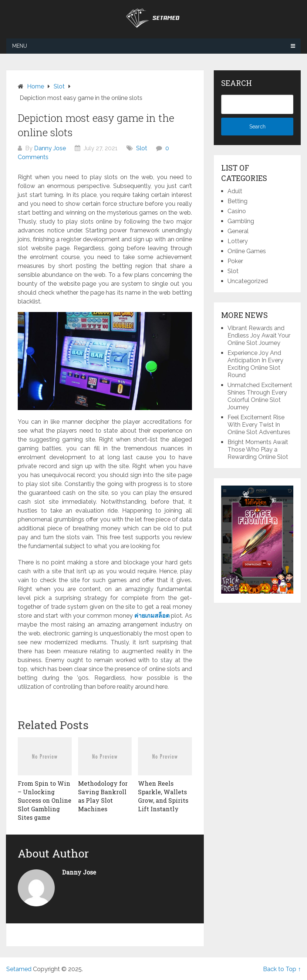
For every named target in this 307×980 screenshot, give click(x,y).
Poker (235, 261)
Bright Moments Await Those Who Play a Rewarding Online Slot (258, 449)
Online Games (247, 251)
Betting (237, 201)
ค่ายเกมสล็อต (152, 616)
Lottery (238, 241)
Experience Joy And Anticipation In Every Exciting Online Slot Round (255, 364)
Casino (237, 211)
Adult (235, 191)
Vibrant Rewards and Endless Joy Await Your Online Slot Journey (259, 335)
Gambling (241, 221)
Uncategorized (248, 281)
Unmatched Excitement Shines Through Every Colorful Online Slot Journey (260, 396)
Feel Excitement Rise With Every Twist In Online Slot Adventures (259, 425)
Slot (142, 148)
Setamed (19, 969)
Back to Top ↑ (282, 969)
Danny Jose (50, 148)
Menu (20, 46)
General (238, 231)
